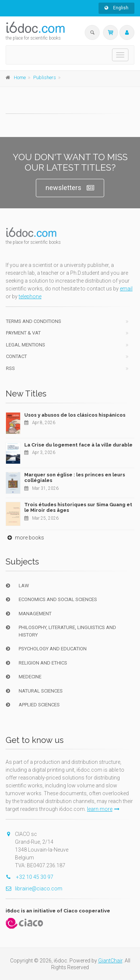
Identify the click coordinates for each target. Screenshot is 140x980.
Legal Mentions (26, 345)
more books (25, 538)
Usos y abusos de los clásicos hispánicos (75, 415)
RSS (10, 368)
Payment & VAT (23, 333)
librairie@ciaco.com (34, 889)
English (116, 8)
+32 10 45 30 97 (29, 877)
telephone (30, 296)
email (126, 289)
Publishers (45, 77)
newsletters (70, 188)
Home (20, 77)
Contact (16, 356)
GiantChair (110, 961)
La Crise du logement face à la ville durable (78, 445)
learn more (103, 809)
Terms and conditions (34, 321)
